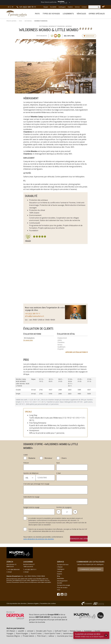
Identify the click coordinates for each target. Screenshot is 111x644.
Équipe (46, 7)
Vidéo (60, 89)
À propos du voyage (64, 585)
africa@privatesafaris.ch (34, 316)
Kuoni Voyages (22, 633)
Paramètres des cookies (48, 603)
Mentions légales (33, 603)
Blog (58, 576)
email (32, 582)
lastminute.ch (68, 633)
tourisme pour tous (65, 636)
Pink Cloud (41, 636)
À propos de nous (63, 564)
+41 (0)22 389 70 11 (28, 7)
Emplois (70, 7)
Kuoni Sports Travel (52, 633)
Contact (84, 7)
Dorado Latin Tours (44, 631)
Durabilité (53, 7)
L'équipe (60, 567)
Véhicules (81, 14)
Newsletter (61, 578)
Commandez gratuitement (91, 569)
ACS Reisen (11, 631)
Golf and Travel (61, 631)
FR (13, 7)
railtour (51, 636)
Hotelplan (88, 631)
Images (51, 89)
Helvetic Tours (75, 631)
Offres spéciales (97, 14)
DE (9, 7)
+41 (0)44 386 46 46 (13, 569)
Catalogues (62, 7)
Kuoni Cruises (36, 633)
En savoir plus (28, 340)
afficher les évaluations (77, 352)
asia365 (21, 631)
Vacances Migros (13, 636)
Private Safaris (28, 636)
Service (77, 7)
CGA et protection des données (17, 603)
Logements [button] (68, 14)
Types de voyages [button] (51, 14)
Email (9, 572)
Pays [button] (37, 14)
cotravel (30, 631)
